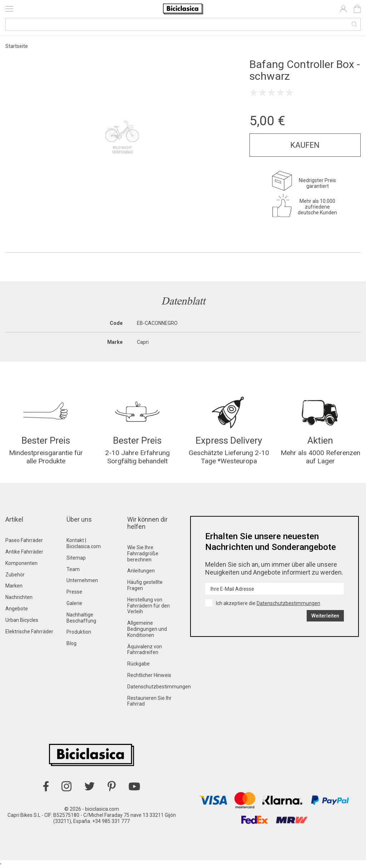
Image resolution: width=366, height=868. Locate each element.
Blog (71, 645)
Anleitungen (141, 573)
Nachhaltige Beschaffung (81, 620)
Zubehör (15, 576)
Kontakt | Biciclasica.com (84, 545)
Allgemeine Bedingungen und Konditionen (147, 631)
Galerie (74, 605)
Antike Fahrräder (24, 554)
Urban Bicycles (22, 622)
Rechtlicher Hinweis (149, 677)
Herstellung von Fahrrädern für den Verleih (149, 608)
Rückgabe (139, 666)
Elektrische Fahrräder (29, 633)
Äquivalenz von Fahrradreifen (145, 651)
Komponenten (21, 565)
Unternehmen (82, 582)
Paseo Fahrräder (24, 542)
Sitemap (76, 560)
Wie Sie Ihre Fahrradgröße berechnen (143, 556)
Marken (14, 588)
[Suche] (183, 24)
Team (73, 571)
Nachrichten (19, 599)
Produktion (79, 634)
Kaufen (305, 145)
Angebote (17, 611)
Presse (74, 594)
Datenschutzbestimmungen (159, 689)
